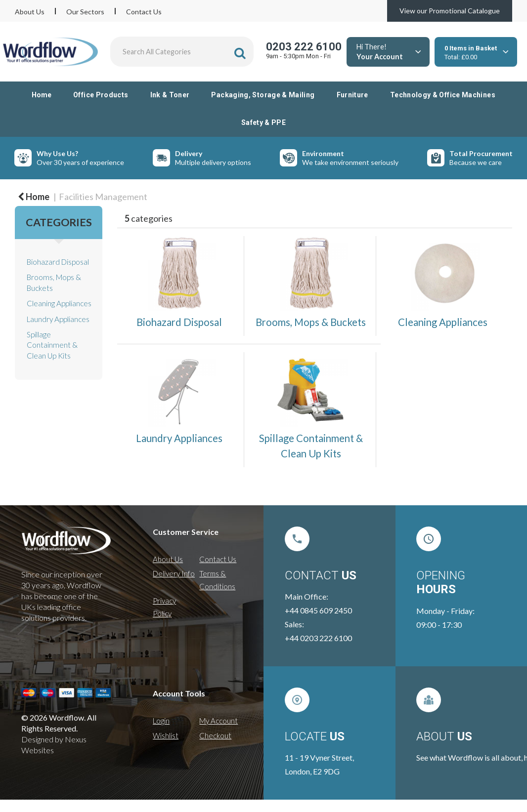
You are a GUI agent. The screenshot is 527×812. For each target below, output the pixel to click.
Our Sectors (85, 12)
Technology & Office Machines (443, 95)
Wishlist (166, 735)
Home (42, 95)
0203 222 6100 (304, 47)
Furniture (352, 95)
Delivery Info (174, 573)
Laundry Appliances (58, 319)
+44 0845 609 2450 (318, 610)
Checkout (215, 735)
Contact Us (144, 12)
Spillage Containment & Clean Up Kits (52, 345)
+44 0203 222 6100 (318, 638)
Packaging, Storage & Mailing (263, 95)
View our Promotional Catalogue (450, 11)
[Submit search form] (240, 53)
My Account (219, 721)
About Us (30, 12)
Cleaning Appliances (59, 303)
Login (161, 721)
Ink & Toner (170, 95)
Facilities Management (103, 197)
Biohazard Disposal (58, 262)
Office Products (101, 95)
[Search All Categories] (182, 52)
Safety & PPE (263, 122)
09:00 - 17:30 (439, 625)
